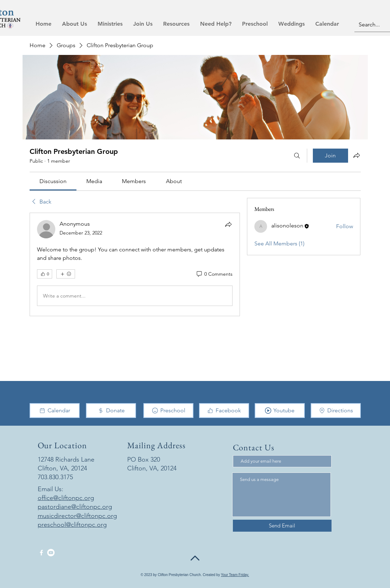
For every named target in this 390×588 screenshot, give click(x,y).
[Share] (228, 224)
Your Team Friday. (235, 575)
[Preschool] (168, 411)
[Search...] (374, 25)
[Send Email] (282, 526)
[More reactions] (66, 274)
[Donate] (111, 411)
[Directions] (336, 411)
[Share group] (357, 155)
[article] (135, 264)
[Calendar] (55, 411)
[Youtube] (280, 411)
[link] (53, 181)
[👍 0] (45, 274)
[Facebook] (224, 411)
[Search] (297, 156)
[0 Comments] (214, 274)
